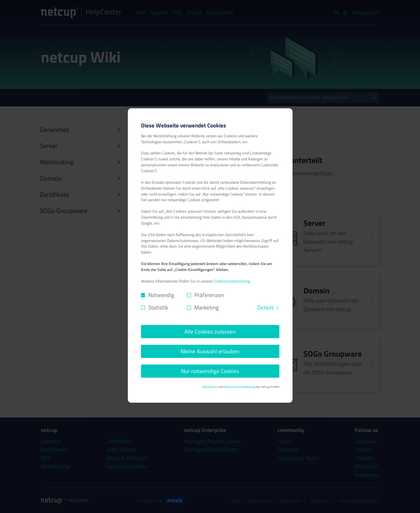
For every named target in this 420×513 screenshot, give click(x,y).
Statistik (158, 308)
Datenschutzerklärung (232, 281)
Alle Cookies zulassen (210, 332)
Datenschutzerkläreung (239, 387)
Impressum (210, 387)
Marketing (207, 308)
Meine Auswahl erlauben (210, 351)
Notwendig (161, 295)
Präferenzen (209, 295)
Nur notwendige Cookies (210, 371)
